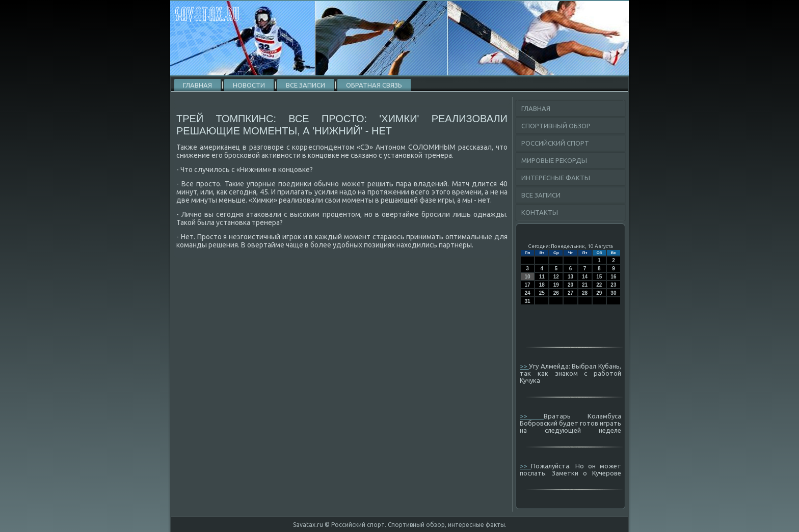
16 (613, 277)
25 (542, 293)
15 (599, 277)
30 (613, 293)
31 (528, 301)
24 (528, 293)
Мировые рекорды (554, 160)
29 (599, 293)
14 (585, 277)
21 (585, 285)
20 (570, 285)
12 (556, 277)
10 (528, 277)
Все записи (305, 85)
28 (585, 293)
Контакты (540, 212)
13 (570, 277)
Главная (197, 85)
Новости (249, 85)
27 (570, 293)
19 (556, 285)
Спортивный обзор (556, 126)
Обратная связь (374, 85)
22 (599, 285)
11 (542, 277)
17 (528, 285)
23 (613, 285)
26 (556, 293)
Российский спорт (555, 143)
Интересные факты (556, 178)
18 (542, 285)
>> (524, 366)
